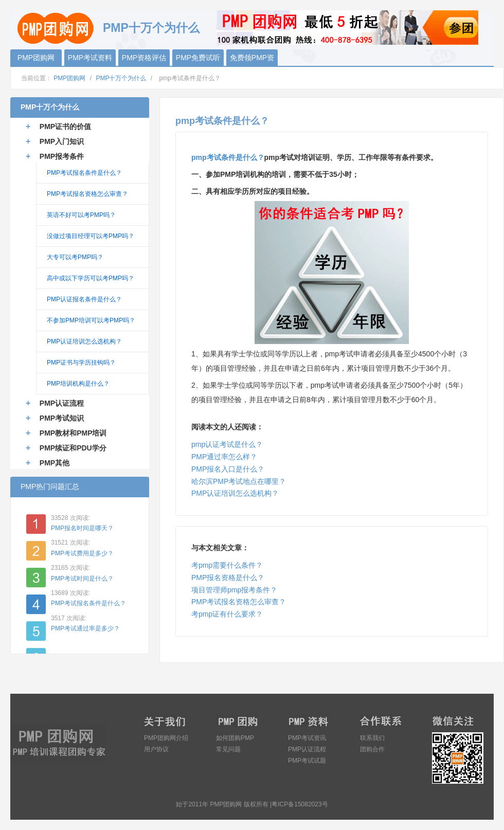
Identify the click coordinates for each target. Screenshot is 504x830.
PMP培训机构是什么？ (78, 384)
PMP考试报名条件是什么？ (84, 173)
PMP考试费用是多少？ (82, 553)
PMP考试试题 (307, 761)
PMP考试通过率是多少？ (85, 628)
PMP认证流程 (307, 749)
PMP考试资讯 (307, 738)
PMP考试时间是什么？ (82, 579)
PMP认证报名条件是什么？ (84, 299)
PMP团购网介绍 (166, 738)
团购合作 (372, 749)
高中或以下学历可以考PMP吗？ (91, 278)
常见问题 (228, 749)
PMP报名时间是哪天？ (82, 528)
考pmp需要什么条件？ (227, 565)
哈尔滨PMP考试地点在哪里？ (239, 481)
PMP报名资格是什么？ (228, 578)
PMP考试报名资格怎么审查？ (239, 602)
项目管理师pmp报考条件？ (234, 590)
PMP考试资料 (90, 58)
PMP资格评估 (144, 58)
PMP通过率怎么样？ (224, 457)
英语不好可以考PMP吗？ (81, 215)
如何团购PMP (235, 738)
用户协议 (156, 749)
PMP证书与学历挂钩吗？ (81, 363)
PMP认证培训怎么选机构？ (235, 493)
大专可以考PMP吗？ (75, 257)
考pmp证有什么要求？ (227, 614)
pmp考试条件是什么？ (228, 157)
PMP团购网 (57, 27)
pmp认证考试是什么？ (227, 444)
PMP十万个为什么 (121, 78)
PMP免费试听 (198, 58)
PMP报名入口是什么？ (228, 469)
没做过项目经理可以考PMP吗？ (91, 236)
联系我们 (372, 738)
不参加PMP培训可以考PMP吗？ (91, 320)
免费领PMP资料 (252, 60)
